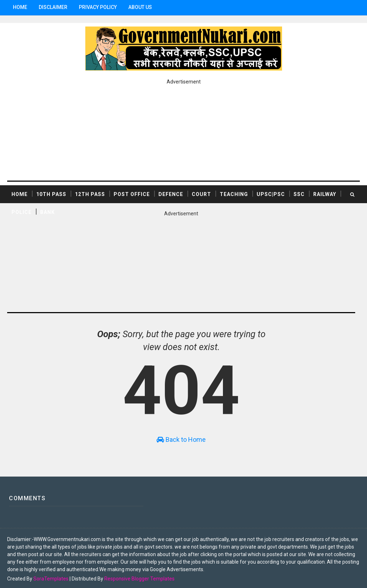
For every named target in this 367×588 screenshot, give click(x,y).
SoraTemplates (51, 575)
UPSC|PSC (271, 193)
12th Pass (90, 193)
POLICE (22, 211)
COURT (201, 193)
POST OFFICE (132, 193)
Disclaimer (53, 7)
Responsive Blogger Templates (139, 575)
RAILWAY (325, 193)
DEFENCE (171, 193)
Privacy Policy (98, 7)
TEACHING (234, 193)
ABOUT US (140, 7)
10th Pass (51, 193)
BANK (47, 211)
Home (20, 7)
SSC (299, 193)
